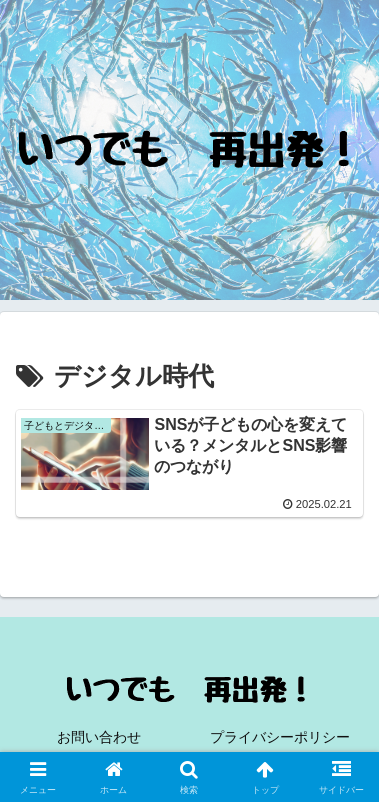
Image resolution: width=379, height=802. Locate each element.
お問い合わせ (99, 737)
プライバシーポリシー (280, 737)
